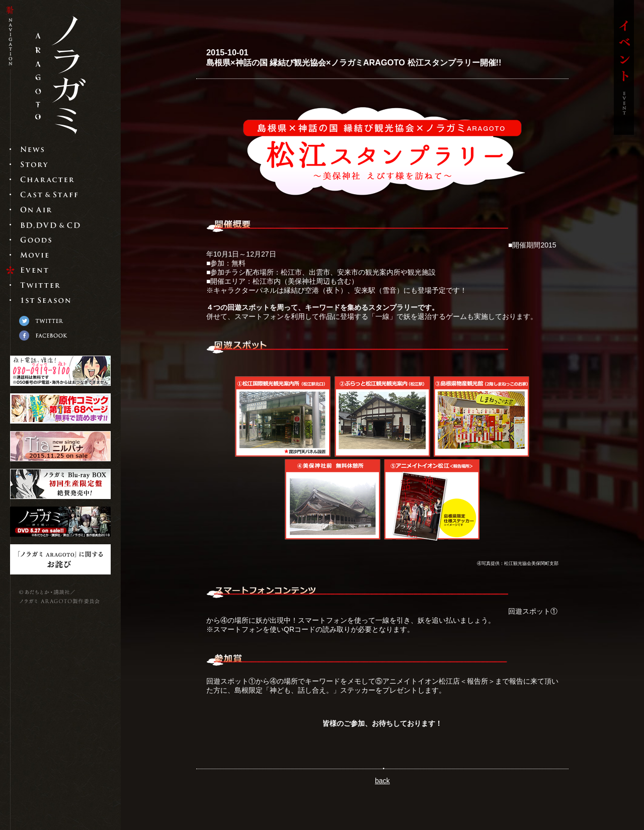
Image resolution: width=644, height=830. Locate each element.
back (382, 781)
